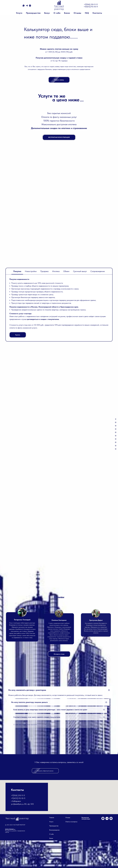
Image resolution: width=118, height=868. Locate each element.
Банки (67, 13)
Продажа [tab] (44, 271)
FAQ (87, 13)
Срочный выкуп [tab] (80, 271)
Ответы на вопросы (71, 849)
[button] (116, 449)
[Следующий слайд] (103, 523)
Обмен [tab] (66, 271)
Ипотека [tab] (56, 271)
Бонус (47, 13)
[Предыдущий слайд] (15, 523)
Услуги (19, 13)
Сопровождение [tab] (98, 271)
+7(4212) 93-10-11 (91, 7)
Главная (52, 845)
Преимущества (33, 13)
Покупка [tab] (17, 271)
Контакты (97, 13)
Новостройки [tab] (31, 271)
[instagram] (30, 6)
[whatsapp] (24, 6)
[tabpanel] (59, 308)
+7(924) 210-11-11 (91, 4)
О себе (57, 13)
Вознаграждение (54, 858)
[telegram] (27, 6)
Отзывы (77, 13)
